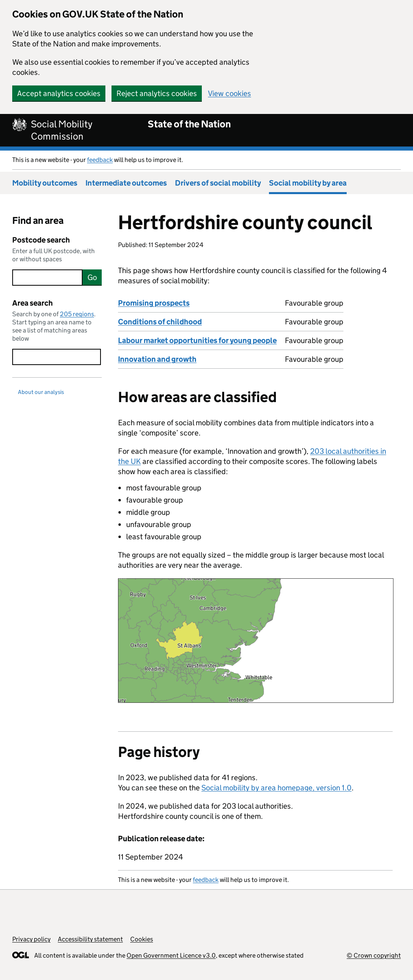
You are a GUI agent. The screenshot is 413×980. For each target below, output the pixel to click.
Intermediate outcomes (126, 183)
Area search (33, 303)
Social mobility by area (308, 183)
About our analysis (41, 392)
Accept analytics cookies (59, 93)
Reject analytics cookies (157, 93)
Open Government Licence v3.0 (171, 955)
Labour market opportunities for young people (197, 340)
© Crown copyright (374, 955)
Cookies (142, 939)
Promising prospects (154, 303)
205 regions (77, 314)
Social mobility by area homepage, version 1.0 (276, 788)
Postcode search (41, 240)
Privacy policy (31, 939)
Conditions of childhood (160, 322)
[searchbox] (47, 278)
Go (92, 277)
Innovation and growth (157, 359)
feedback (100, 160)
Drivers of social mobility (218, 183)
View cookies (229, 93)
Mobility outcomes (45, 183)
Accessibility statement (90, 939)
